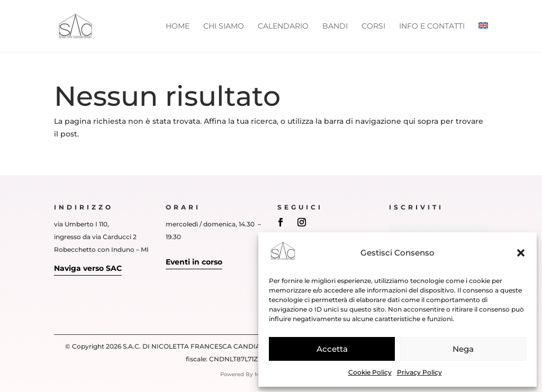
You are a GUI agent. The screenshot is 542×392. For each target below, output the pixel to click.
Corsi (373, 26)
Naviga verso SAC (88, 268)
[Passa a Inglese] (483, 37)
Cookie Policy (370, 372)
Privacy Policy (419, 372)
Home (178, 26)
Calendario (283, 26)
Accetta (332, 349)
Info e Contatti (432, 26)
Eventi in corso (194, 262)
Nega (463, 349)
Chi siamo (224, 26)
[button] (521, 253)
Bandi (335, 26)
